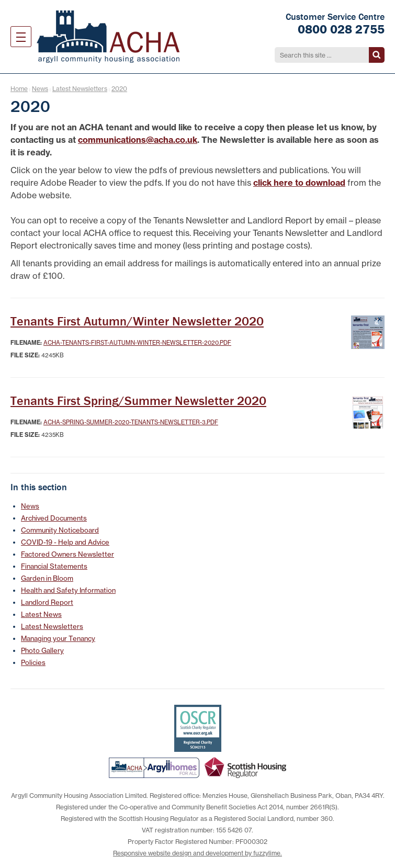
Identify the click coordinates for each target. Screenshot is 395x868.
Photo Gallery (42, 650)
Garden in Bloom (47, 578)
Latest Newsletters (80, 89)
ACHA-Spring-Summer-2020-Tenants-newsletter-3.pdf (131, 422)
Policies (33, 662)
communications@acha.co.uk (138, 140)
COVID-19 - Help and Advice (65, 542)
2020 (119, 89)
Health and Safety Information (68, 590)
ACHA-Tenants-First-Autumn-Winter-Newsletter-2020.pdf (137, 343)
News (40, 89)
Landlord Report (47, 602)
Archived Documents (54, 518)
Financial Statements (54, 566)
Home (19, 89)
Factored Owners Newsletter (67, 554)
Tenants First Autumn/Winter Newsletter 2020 (137, 321)
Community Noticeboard (60, 530)
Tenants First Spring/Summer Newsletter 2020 (138, 401)
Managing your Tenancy (58, 638)
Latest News (41, 614)
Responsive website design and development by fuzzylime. (197, 853)
